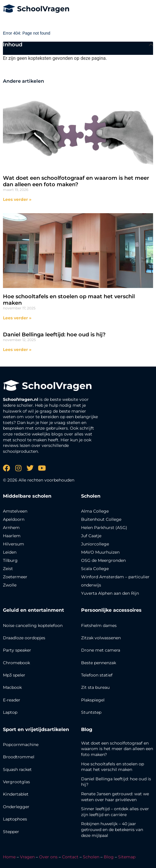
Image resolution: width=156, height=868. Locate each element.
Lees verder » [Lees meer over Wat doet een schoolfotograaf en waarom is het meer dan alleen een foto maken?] (17, 199)
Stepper (11, 832)
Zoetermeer (15, 577)
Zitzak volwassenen (101, 638)
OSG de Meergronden (103, 560)
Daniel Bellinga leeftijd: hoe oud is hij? (54, 335)
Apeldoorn (14, 519)
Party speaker (17, 650)
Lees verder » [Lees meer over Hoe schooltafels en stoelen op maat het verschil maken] (17, 318)
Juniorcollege (95, 544)
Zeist (8, 569)
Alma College (95, 511)
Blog (87, 729)
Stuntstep (91, 712)
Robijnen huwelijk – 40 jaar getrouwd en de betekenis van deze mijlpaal (112, 829)
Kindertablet (16, 794)
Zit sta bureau (95, 687)
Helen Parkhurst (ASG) (104, 528)
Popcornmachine (21, 745)
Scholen (91, 857)
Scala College (95, 569)
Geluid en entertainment (33, 610)
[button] (151, 45)
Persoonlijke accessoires (111, 610)
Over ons (48, 857)
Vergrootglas (16, 782)
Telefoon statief (97, 675)
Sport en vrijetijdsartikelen (36, 729)
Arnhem (11, 528)
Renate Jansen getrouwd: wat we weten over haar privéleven (115, 797)
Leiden (10, 552)
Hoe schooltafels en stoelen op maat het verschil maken (69, 300)
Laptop (10, 712)
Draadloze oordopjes (24, 638)
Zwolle (10, 585)
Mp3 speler (14, 675)
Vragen (27, 857)
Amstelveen (15, 511)
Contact (70, 857)
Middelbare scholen (27, 496)
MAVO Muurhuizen (100, 552)
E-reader (12, 700)
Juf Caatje (91, 536)
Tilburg (10, 560)
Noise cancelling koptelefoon (33, 625)
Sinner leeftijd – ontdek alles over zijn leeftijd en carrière (115, 812)
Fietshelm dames (99, 625)
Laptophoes (15, 819)
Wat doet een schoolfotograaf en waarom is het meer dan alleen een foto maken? (76, 181)
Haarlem (12, 536)
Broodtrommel (19, 757)
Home (9, 857)
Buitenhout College (101, 519)
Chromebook (16, 663)
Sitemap (127, 857)
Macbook (12, 687)
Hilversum (14, 544)
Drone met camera (101, 650)
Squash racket (17, 769)
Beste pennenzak (99, 663)
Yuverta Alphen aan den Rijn (110, 593)
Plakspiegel (93, 700)
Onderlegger (16, 807)
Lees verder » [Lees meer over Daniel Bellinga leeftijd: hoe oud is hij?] (17, 350)
